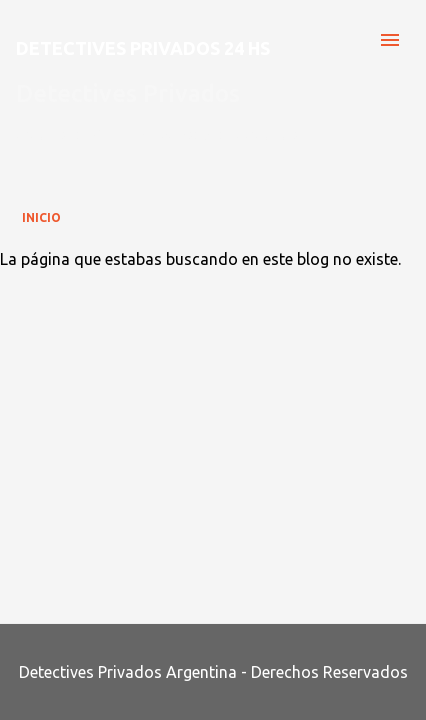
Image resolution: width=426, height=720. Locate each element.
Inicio (41, 217)
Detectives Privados (128, 93)
